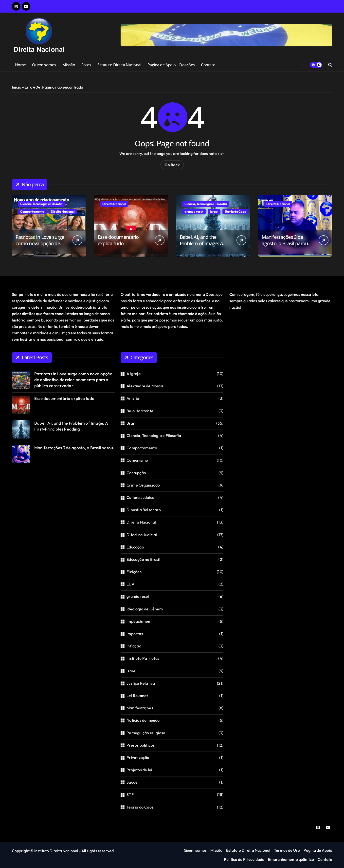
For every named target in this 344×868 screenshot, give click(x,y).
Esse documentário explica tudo (118, 240)
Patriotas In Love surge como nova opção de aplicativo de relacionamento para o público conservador (73, 380)
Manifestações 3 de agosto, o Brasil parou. (285, 240)
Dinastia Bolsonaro (144, 510)
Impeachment (139, 621)
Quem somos (44, 65)
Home (20, 65)
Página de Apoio (318, 850)
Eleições (134, 572)
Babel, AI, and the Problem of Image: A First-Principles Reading (204, 243)
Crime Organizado (143, 485)
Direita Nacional (63, 211)
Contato (208, 65)
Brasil (132, 423)
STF (130, 794)
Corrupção (136, 473)
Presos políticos (141, 745)
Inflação (134, 646)
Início (17, 87)
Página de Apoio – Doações (171, 65)
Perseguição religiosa (146, 733)
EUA (130, 584)
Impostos (135, 634)
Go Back (172, 165)
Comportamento (32, 211)
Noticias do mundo (143, 720)
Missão (69, 65)
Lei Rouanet (137, 696)
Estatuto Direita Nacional (119, 65)
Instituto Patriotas (143, 658)
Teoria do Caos (235, 211)
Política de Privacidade (244, 859)
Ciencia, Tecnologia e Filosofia (41, 204)
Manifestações (140, 708)
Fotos (86, 65)
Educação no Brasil (143, 559)
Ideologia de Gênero (145, 609)
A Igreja (134, 374)
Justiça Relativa (141, 683)
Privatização (138, 757)
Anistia (133, 398)
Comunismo (137, 460)
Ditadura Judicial (142, 535)
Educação (135, 547)
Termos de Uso (287, 850)
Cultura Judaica (140, 497)
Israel (214, 211)
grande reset (194, 211)
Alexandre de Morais (145, 386)
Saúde (132, 782)
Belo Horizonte (140, 411)
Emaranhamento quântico (291, 859)
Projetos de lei (139, 770)
